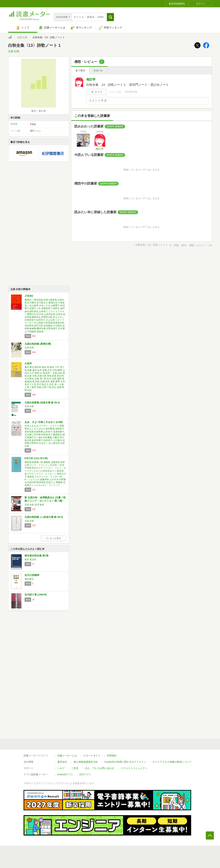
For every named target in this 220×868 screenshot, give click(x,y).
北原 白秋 (22, 37)
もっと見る (53, 538)
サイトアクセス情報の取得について (172, 762)
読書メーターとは (67, 756)
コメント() (115, 92)
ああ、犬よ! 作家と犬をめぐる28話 (44, 422)
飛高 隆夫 (29, 579)
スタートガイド (92, 756)
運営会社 (62, 762)
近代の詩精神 (32, 575)
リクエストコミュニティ (134, 768)
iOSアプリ (85, 775)
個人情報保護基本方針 (86, 762)
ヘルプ (61, 768)
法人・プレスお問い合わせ (100, 768)
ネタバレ (98, 71)
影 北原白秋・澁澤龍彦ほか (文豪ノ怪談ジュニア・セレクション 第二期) (45, 499)
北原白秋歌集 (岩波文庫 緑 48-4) (42, 403)
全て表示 (80, 71)
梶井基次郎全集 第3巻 (37, 556)
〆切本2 (29, 296)
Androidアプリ (65, 775)
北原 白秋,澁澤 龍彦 (34, 505)
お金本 (28, 363)
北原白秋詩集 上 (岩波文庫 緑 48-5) (44, 517)
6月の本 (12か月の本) (36, 458)
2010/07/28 (131, 92)
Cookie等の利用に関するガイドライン (125, 762)
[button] (110, 17)
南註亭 (91, 79)
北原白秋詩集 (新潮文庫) (38, 344)
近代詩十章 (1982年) (36, 595)
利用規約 (112, 756)
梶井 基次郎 (30, 559)
